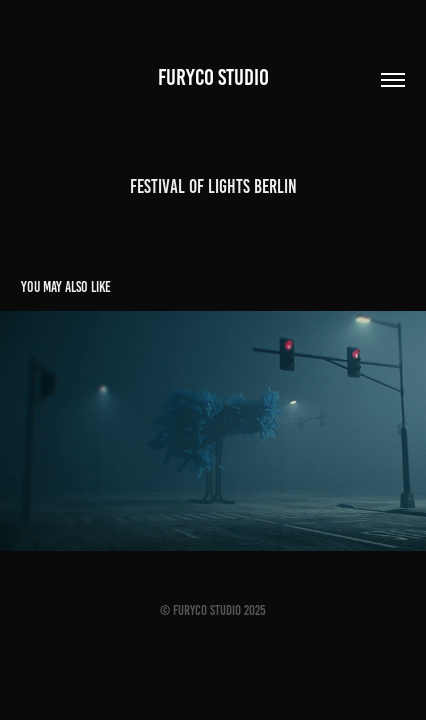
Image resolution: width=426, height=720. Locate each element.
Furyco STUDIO (213, 77)
